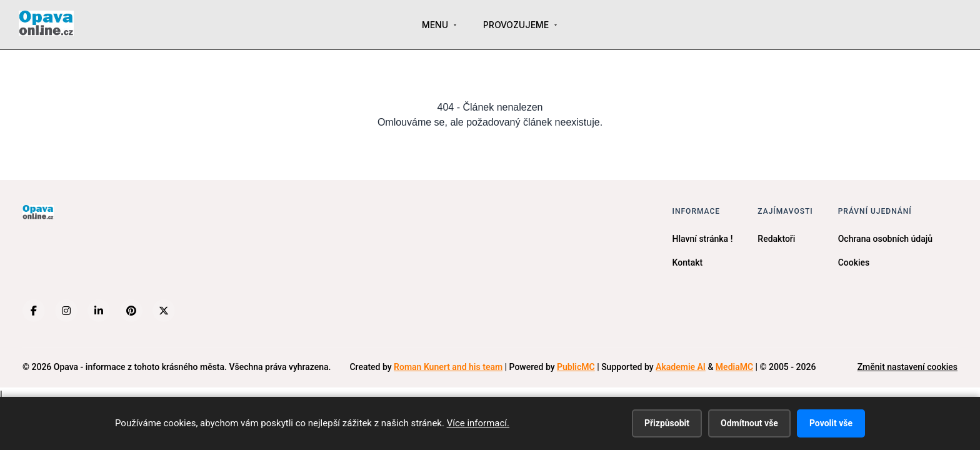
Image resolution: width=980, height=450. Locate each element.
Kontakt (688, 262)
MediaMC (734, 367)
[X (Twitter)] (164, 311)
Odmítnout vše (749, 423)
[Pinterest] (131, 311)
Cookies (854, 262)
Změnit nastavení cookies (907, 367)
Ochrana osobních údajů (885, 239)
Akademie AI (681, 367)
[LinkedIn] (99, 311)
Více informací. (478, 423)
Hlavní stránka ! (703, 239)
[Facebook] (34, 311)
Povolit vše (831, 423)
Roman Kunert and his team (448, 367)
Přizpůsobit (667, 423)
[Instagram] (66, 311)
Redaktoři (776, 239)
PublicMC (576, 367)
